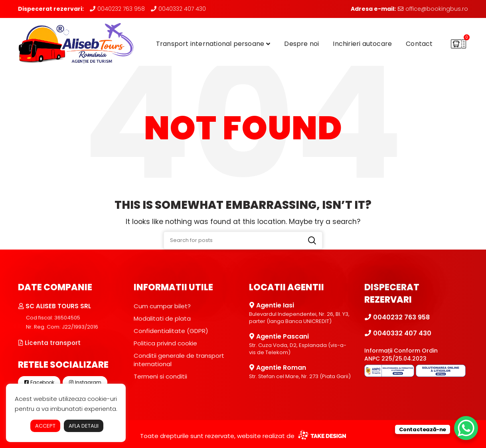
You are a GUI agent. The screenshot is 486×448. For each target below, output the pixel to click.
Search (312, 240)
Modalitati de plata (162, 318)
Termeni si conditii (160, 376)
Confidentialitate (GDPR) (171, 331)
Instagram (85, 382)
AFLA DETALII (84, 426)
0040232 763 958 (117, 9)
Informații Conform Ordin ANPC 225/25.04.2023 (401, 355)
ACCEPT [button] (45, 426)
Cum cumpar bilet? (162, 306)
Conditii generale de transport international (179, 360)
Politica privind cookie (165, 343)
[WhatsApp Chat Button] (466, 428)
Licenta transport (49, 343)
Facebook (39, 382)
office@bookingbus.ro (433, 9)
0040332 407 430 (178, 9)
